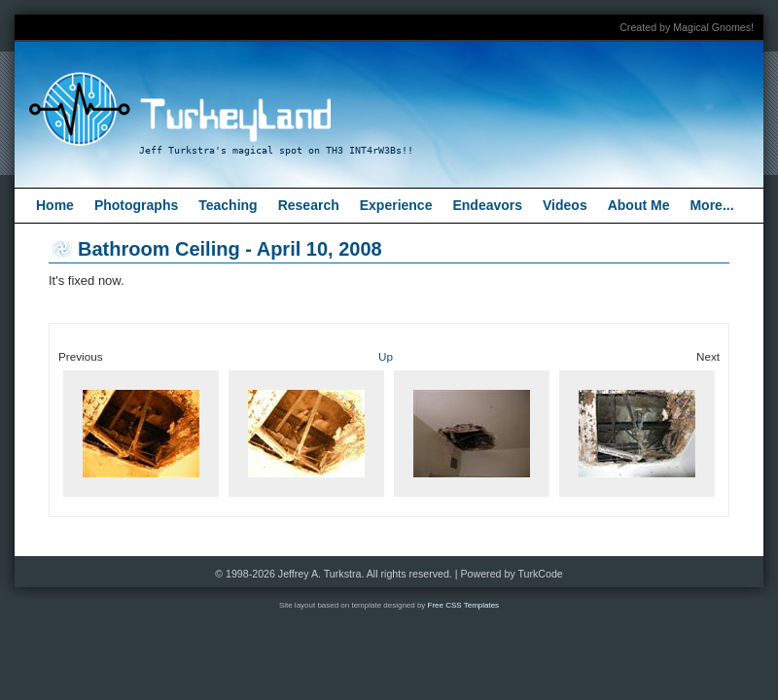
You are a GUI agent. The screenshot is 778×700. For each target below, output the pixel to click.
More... (711, 205)
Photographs (136, 205)
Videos (565, 205)
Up (386, 356)
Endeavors (487, 205)
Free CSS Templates (464, 605)
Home (55, 205)
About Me (639, 205)
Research (309, 205)
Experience (396, 205)
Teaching (228, 205)
